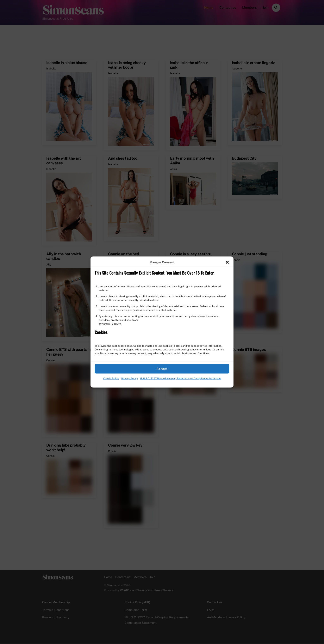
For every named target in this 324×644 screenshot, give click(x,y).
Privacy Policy (130, 379)
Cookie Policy (111, 379)
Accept (162, 369)
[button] (227, 262)
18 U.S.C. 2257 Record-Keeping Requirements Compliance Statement (180, 379)
